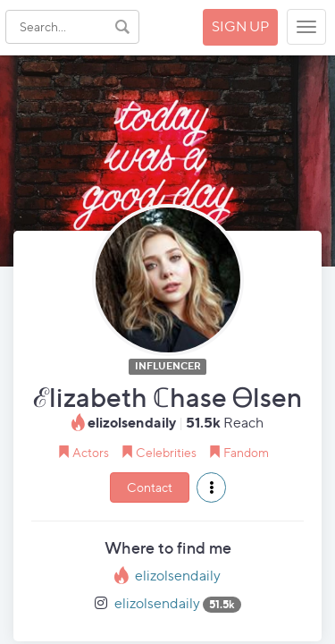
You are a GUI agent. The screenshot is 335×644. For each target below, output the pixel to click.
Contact (150, 487)
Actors (91, 452)
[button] (211, 487)
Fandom (246, 452)
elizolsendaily (178, 576)
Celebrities (166, 452)
